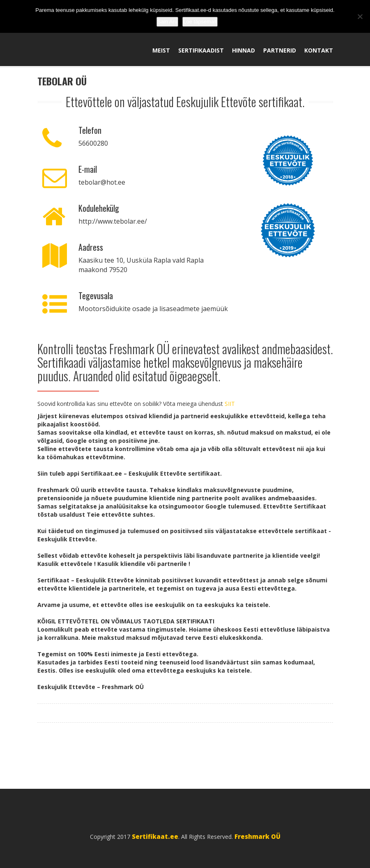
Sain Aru (167, 22)
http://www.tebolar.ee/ (113, 222)
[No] (360, 16)
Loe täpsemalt (200, 22)
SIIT (230, 404)
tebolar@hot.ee (102, 183)
